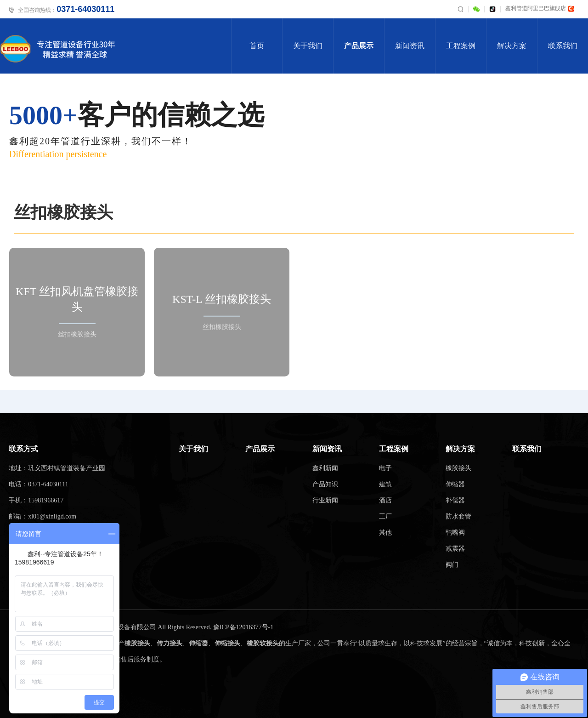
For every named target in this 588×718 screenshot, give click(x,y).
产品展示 (359, 46)
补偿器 (455, 500)
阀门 (452, 565)
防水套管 (458, 516)
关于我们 (308, 46)
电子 (385, 468)
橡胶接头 (458, 468)
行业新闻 (325, 500)
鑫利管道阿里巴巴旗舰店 (540, 8)
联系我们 (563, 46)
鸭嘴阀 (455, 533)
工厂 (385, 516)
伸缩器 (455, 484)
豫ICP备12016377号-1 (243, 627)
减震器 (455, 549)
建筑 (385, 484)
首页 (257, 46)
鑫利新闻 (325, 468)
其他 (385, 533)
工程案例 (461, 46)
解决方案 (512, 46)
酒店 (385, 500)
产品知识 (325, 484)
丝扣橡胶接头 (63, 212)
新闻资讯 (410, 46)
